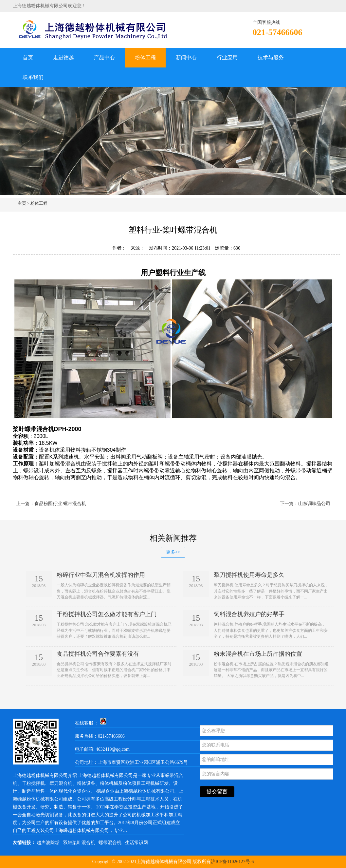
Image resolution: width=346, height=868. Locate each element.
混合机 (73, 464)
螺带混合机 (110, 843)
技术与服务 (271, 57)
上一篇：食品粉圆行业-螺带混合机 (51, 504)
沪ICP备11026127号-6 (232, 862)
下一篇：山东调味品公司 (305, 504)
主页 (22, 203)
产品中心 (104, 57)
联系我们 (33, 77)
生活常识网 (137, 843)
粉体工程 (145, 57)
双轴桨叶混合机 (79, 843)
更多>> (173, 552)
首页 (28, 57)
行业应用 (227, 57)
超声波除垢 (48, 843)
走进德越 (64, 57)
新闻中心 (186, 57)
